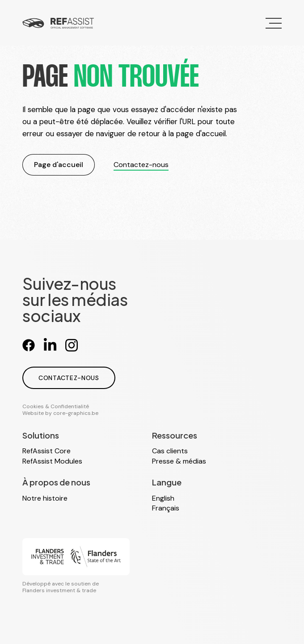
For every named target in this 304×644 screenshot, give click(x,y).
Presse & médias (179, 461)
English (163, 498)
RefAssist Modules (52, 461)
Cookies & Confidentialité (56, 406)
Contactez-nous (141, 165)
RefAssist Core (46, 451)
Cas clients (170, 451)
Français (166, 508)
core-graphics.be (76, 413)
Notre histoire (45, 498)
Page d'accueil (59, 165)
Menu (269, 18)
